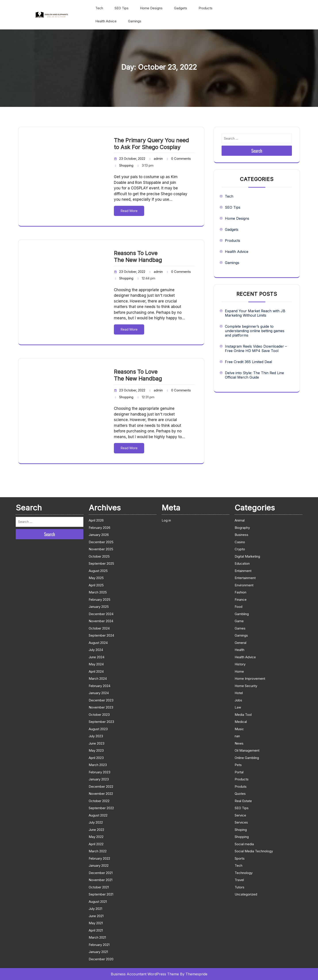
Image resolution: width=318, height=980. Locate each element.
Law (238, 707)
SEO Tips (122, 8)
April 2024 (96, 671)
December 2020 (101, 959)
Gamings (135, 21)
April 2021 (96, 930)
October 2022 (99, 801)
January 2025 (99, 607)
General (240, 643)
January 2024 (99, 693)
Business (241, 535)
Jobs (238, 700)
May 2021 (96, 923)
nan (237, 736)
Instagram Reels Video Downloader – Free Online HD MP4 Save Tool (256, 348)
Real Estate (243, 801)
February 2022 (99, 858)
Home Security (246, 686)
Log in (166, 520)
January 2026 (99, 535)
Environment (244, 585)
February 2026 (100, 528)
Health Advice (106, 21)
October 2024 (99, 628)
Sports (240, 858)
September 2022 (101, 808)
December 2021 (101, 873)
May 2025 (96, 578)
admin (158, 159)
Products (206, 8)
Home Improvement (250, 679)
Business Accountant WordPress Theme (145, 974)
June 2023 (97, 743)
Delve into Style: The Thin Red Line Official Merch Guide (254, 375)
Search (257, 151)
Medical (241, 722)
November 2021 (101, 880)
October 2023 (99, 715)
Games (240, 628)
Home (239, 671)
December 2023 (101, 700)
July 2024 (96, 650)
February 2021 (99, 945)
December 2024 (101, 614)
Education (242, 563)
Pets (238, 765)
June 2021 (96, 916)
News (239, 743)
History (240, 664)
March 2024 (98, 679)
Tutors (239, 887)
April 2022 (96, 844)
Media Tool (243, 715)
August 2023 (98, 729)
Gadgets (181, 8)
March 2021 (97, 937)
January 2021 (98, 952)
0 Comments (181, 159)
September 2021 (101, 894)
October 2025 (99, 556)
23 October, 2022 (132, 159)
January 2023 (99, 779)
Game (239, 621)
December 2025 (101, 542)
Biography (242, 528)
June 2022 (96, 830)
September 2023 (101, 722)
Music (239, 729)
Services (241, 822)
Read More (129, 211)
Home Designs (151, 8)
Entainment (243, 571)
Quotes (240, 794)
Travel (239, 880)
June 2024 (97, 657)
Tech (99, 8)
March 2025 (98, 592)
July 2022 (96, 822)
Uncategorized (246, 894)
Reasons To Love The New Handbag (138, 257)
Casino (240, 542)
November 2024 (101, 621)
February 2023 (100, 772)
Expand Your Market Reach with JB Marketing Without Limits (255, 313)
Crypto (240, 549)
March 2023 (98, 765)
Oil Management (247, 750)
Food (238, 607)
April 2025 (96, 585)
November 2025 (101, 549)
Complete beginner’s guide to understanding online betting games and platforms (255, 331)
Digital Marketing (247, 556)
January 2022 (99, 865)
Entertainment (245, 578)
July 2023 (96, 736)
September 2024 (101, 635)
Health (239, 650)
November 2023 (101, 707)
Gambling (242, 614)
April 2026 (96, 520)
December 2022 (101, 787)
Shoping (241, 830)
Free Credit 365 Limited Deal (248, 362)
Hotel (239, 693)
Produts (241, 787)
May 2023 (96, 750)
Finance (241, 600)
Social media (244, 844)
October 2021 (99, 887)
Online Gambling (247, 758)
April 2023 (96, 758)
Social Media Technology (254, 851)
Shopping (126, 165)
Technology (244, 873)
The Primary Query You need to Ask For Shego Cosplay (151, 144)
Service (240, 815)
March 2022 (98, 851)
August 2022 (98, 815)
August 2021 (98, 902)
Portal (239, 772)
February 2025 (100, 600)
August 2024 (98, 643)
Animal (240, 520)
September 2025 (101, 563)
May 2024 (96, 664)
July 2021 (95, 909)
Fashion (240, 592)
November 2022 (101, 794)
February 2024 (100, 686)
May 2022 (96, 837)
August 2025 (98, 571)
